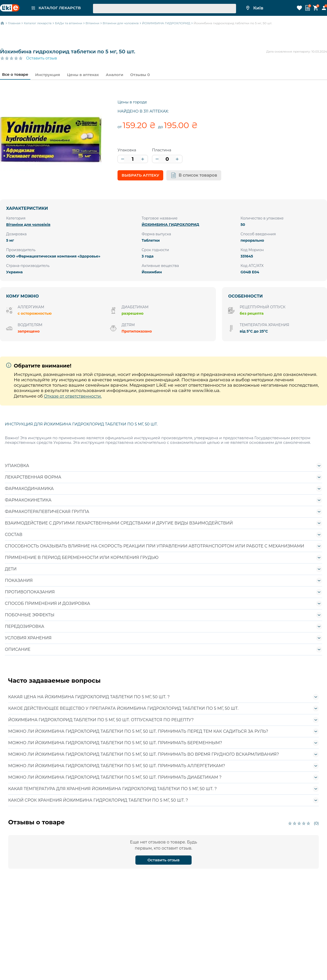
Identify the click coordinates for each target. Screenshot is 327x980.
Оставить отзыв (42, 58)
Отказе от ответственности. (73, 396)
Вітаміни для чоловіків (28, 225)
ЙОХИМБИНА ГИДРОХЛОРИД (171, 225)
